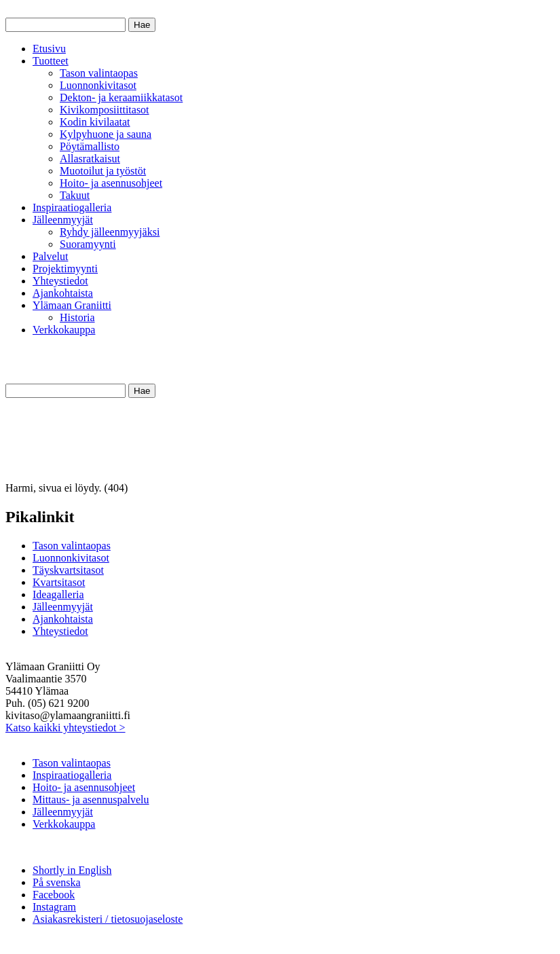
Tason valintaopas (99, 73)
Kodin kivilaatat (95, 122)
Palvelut (50, 256)
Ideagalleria (58, 594)
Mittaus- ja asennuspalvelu (91, 800)
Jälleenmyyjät (63, 220)
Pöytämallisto (90, 146)
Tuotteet (51, 61)
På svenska (57, 882)
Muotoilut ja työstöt (103, 171)
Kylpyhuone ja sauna (106, 134)
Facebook (54, 895)
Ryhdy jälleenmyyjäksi (110, 232)
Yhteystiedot (60, 281)
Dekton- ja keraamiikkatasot (121, 97)
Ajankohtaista (63, 293)
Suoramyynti (88, 244)
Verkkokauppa (64, 330)
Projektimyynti (65, 269)
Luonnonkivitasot (98, 85)
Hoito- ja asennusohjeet (111, 183)
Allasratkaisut (90, 159)
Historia (77, 317)
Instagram (54, 907)
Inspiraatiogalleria (72, 207)
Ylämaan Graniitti (72, 305)
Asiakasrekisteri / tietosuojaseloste (108, 919)
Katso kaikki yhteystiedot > (66, 728)
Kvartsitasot (59, 582)
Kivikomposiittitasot (105, 110)
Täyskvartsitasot (68, 570)
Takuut (75, 195)
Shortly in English (72, 870)
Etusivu (49, 49)
